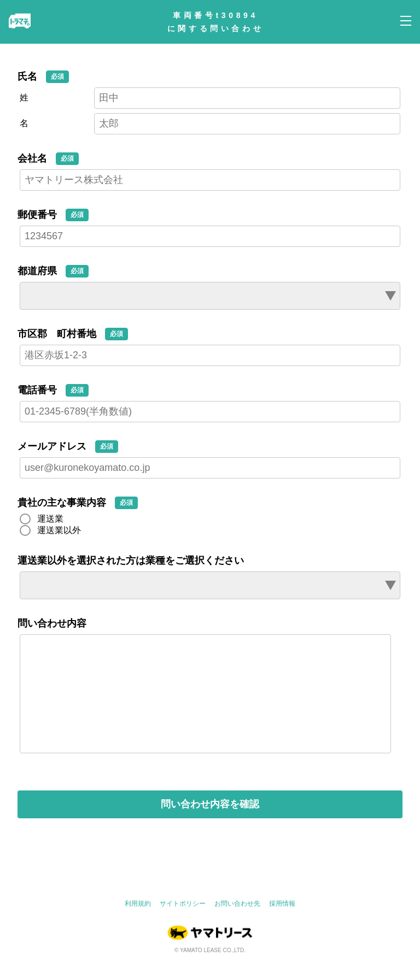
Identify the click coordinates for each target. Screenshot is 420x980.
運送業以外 (59, 530)
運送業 (50, 519)
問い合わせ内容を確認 (210, 826)
